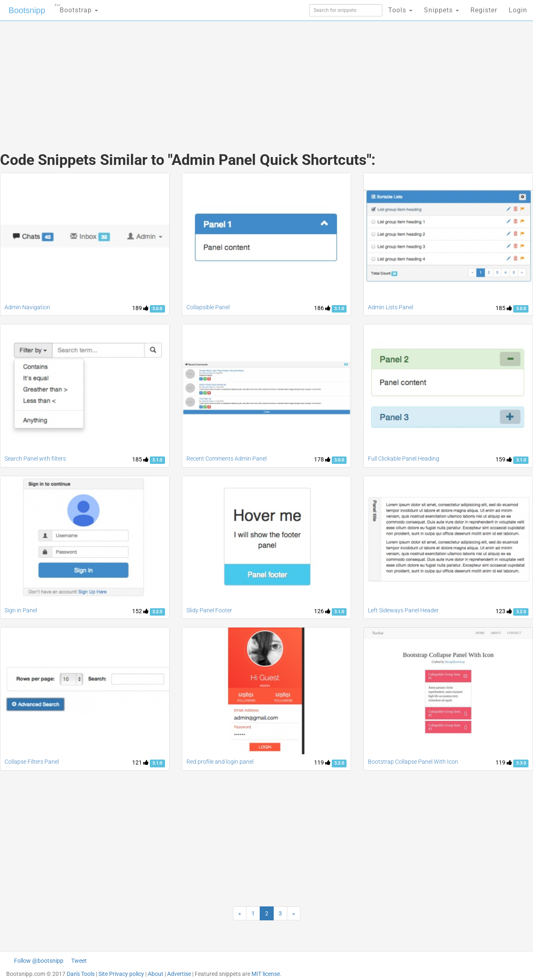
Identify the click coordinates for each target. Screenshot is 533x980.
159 (504, 459)
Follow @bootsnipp (39, 961)
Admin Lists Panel (391, 307)
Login (518, 10)
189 (140, 308)
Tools (400, 10)
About (156, 974)
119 (322, 762)
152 (140, 611)
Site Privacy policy (121, 974)
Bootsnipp (27, 10)
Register (484, 10)
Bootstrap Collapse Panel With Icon (413, 762)
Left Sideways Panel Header (403, 610)
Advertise (179, 974)
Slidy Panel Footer (209, 610)
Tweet (79, 961)
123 (504, 611)
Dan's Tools (81, 974)
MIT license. (266, 974)
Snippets (441, 10)
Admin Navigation (27, 307)
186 (322, 308)
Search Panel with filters (35, 459)
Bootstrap (76, 8)
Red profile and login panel (220, 762)
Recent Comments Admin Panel (227, 459)
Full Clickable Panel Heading (404, 459)
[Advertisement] (205, 78)
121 (140, 762)
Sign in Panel (21, 610)
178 (322, 459)
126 (322, 611)
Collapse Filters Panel (32, 762)
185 (504, 308)
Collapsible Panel (208, 307)
